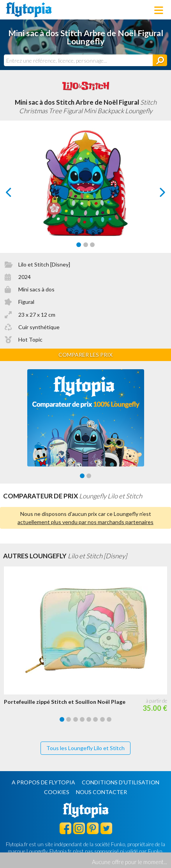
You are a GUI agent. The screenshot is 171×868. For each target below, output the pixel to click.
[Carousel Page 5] (89, 719)
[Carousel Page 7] (102, 719)
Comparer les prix (85, 355)
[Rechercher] (160, 60)
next (154, 194)
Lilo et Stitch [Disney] (44, 264)
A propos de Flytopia (43, 782)
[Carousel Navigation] (85, 192)
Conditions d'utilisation (121, 782)
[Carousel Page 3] (92, 245)
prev (18, 194)
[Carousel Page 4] (82, 719)
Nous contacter (101, 792)
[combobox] (78, 60)
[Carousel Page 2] (86, 245)
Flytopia (29, 10)
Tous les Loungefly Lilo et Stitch (85, 748)
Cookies (57, 792)
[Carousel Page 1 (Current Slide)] (79, 245)
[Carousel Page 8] (109, 719)
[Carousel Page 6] (95, 719)
